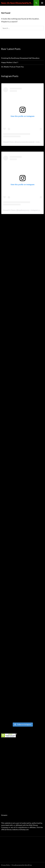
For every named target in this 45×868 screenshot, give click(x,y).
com (27, 829)
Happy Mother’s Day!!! (10, 62)
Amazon (4, 815)
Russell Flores (9, 142)
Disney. (23, 829)
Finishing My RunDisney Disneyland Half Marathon (20, 58)
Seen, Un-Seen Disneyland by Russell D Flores (17, 3)
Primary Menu (42, 3)
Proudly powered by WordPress (22, 865)
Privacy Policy (6, 865)
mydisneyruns (23, 210)
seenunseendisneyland (25, 142)
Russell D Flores (9, 210)
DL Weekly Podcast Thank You (12, 67)
